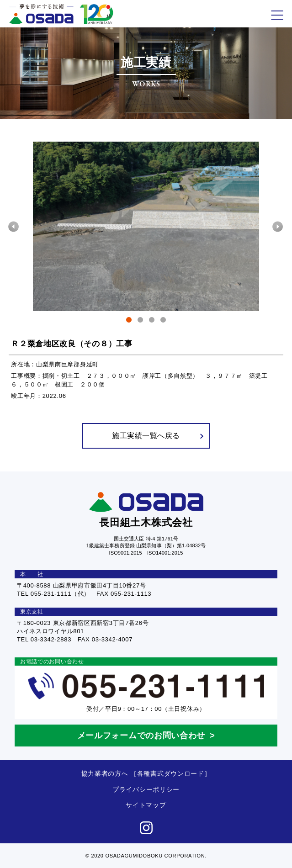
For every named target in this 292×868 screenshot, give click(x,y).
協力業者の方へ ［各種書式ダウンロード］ (146, 773)
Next (278, 226)
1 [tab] (129, 321)
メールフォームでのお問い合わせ (141, 736)
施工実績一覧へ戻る (157, 436)
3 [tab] (152, 321)
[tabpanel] (146, 226)
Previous (14, 226)
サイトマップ (146, 805)
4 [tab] (163, 321)
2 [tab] (141, 321)
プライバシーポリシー (146, 789)
